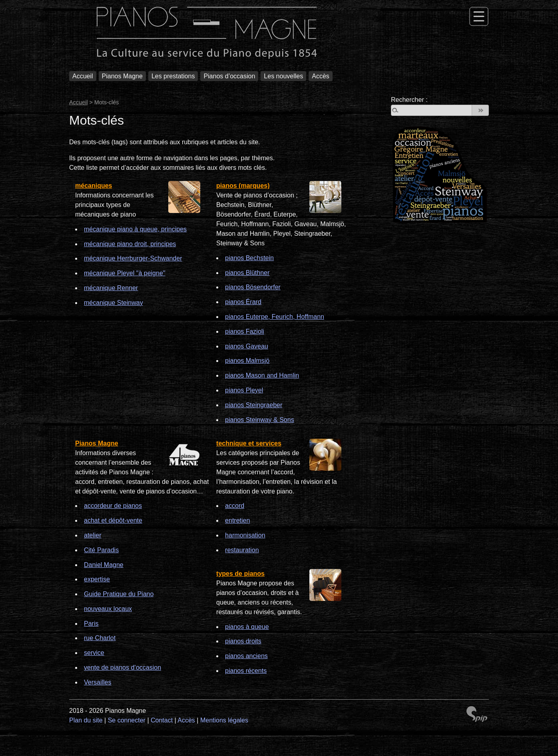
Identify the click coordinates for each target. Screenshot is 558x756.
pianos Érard (243, 302)
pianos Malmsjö (247, 361)
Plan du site (86, 720)
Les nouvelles (283, 76)
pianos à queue (247, 627)
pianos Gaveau (247, 346)
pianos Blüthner (247, 273)
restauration (242, 550)
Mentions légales (224, 720)
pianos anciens (246, 656)
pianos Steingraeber (254, 405)
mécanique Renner (111, 288)
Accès (321, 76)
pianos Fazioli (245, 331)
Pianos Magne (122, 76)
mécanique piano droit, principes (130, 244)
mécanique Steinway (114, 303)
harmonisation (245, 535)
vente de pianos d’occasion (123, 667)
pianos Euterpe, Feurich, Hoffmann (275, 317)
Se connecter (127, 720)
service (94, 653)
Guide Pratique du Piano (119, 594)
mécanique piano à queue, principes (135, 229)
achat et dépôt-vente (113, 520)
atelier (93, 535)
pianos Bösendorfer (253, 287)
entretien (237, 520)
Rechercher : (409, 100)
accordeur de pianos (113, 506)
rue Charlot (100, 638)
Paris (91, 624)
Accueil (83, 76)
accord (235, 506)
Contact (162, 720)
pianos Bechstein (249, 258)
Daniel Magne (104, 565)
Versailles (98, 682)
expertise (97, 579)
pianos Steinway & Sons (260, 420)
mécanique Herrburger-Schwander (133, 258)
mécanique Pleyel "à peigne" (125, 273)
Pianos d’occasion (229, 76)
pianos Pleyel (244, 390)
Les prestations (173, 76)
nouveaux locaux (108, 609)
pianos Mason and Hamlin (262, 375)
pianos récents (246, 671)
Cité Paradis (101, 550)
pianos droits (243, 641)
